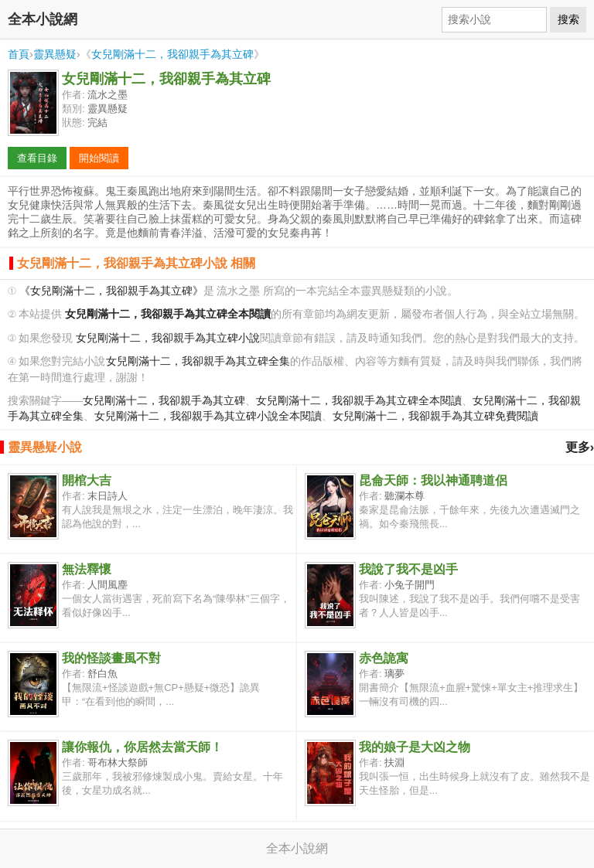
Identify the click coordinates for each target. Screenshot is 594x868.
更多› (580, 447)
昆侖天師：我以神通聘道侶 (433, 480)
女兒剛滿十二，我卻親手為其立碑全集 (198, 361)
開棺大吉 (87, 480)
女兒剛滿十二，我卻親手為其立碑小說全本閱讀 (208, 416)
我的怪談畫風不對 (111, 658)
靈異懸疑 (55, 54)
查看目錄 (37, 158)
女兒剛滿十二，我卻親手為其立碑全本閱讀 (359, 401)
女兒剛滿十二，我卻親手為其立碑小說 (168, 338)
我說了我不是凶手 (408, 569)
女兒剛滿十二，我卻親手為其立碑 (172, 54)
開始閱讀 (99, 158)
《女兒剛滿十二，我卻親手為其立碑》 (111, 291)
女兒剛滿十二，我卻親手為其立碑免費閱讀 (435, 416)
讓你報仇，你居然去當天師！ (142, 747)
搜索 (568, 19)
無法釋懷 (87, 569)
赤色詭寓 (384, 658)
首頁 (19, 54)
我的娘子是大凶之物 (415, 747)
